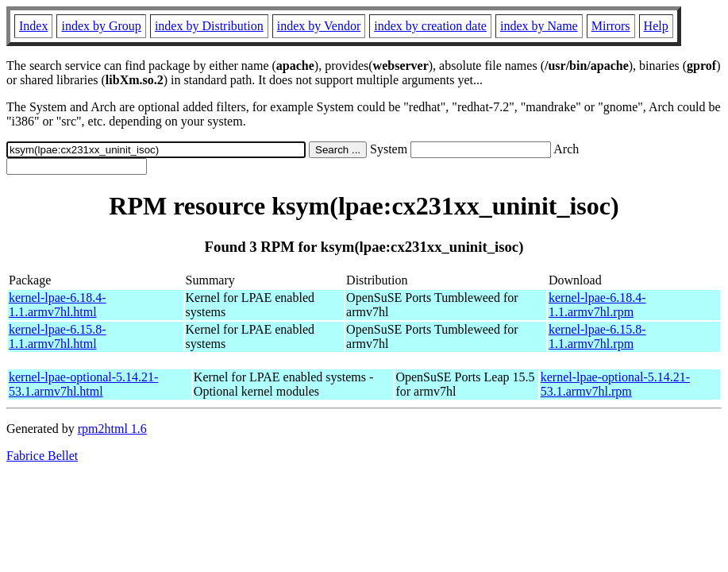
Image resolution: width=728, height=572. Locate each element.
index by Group (101, 26)
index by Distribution (209, 26)
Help (656, 26)
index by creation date (430, 26)
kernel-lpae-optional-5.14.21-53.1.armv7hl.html (83, 384)
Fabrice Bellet (42, 456)
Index (33, 26)
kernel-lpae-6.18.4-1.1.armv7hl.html (58, 305)
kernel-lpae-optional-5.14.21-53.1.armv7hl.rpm (615, 384)
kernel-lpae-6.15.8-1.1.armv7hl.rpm (597, 336)
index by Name (539, 26)
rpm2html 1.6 (112, 429)
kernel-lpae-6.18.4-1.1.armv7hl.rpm (597, 305)
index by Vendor (319, 26)
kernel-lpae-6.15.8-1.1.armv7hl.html (58, 336)
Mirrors (611, 26)
